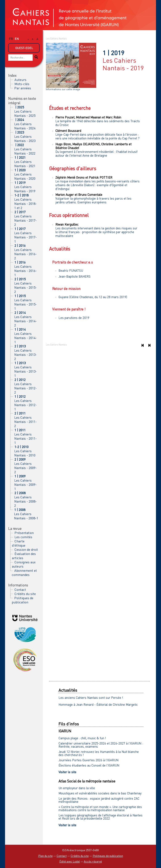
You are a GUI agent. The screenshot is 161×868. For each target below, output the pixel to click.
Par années (23, 88)
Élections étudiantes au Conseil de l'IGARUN (89, 765)
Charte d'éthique (19, 543)
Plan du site (45, 856)
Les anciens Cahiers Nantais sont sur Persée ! (91, 698)
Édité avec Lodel (70, 861)
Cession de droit (26, 550)
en (17, 39)
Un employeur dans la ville (77, 788)
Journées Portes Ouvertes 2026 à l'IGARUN (88, 760)
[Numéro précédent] (142, 345)
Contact (20, 590)
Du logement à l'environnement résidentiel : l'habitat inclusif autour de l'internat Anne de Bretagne (96, 153)
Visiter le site (67, 772)
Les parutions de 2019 (74, 318)
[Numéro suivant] (149, 345)
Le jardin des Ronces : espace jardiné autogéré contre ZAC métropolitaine (99, 800)
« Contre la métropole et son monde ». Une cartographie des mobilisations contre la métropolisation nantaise (100, 808)
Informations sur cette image (63, 89)
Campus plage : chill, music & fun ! (82, 738)
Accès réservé (93, 861)
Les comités (23, 537)
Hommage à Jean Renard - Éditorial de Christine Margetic (98, 704)
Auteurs (20, 80)
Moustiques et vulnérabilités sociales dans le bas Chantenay (100, 793)
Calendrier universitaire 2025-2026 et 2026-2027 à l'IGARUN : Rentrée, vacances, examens (101, 745)
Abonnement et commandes (24, 573)
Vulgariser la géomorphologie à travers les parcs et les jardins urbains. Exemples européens (93, 200)
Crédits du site (25, 594)
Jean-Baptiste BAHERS (75, 276)
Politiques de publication (23, 600)
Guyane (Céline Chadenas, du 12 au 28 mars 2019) (93, 297)
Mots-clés (22, 84)
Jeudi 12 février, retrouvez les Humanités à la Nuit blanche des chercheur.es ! (99, 753)
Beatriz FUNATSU (71, 270)
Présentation (24, 533)
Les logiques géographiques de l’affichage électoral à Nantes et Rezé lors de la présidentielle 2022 (101, 817)
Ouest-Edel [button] (24, 48)
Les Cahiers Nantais (56, 38)
